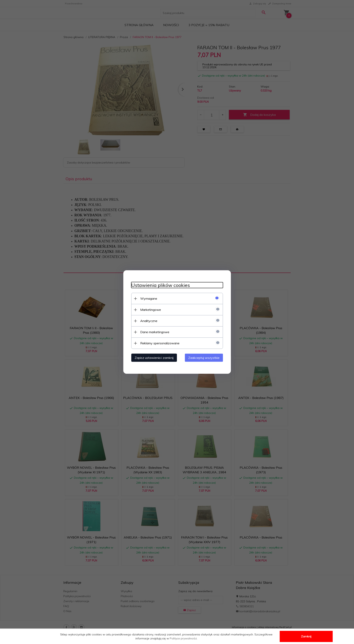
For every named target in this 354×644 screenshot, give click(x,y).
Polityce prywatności (183, 638)
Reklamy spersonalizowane (160, 343)
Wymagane (149, 298)
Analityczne (149, 321)
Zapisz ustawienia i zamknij (154, 358)
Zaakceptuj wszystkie (204, 358)
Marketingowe (151, 310)
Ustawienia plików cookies (161, 285)
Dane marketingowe (155, 332)
